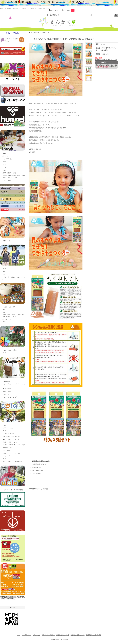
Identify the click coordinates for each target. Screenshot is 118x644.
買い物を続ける (36, 467)
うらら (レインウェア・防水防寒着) (13, 490)
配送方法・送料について (78, 635)
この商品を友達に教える (39, 464)
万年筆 (4, 153)
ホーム (19, 635)
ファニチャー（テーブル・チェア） (13, 436)
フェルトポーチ (7, 394)
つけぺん (5, 164)
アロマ (4, 322)
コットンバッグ (7, 389)
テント (4, 425)
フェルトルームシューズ (10, 397)
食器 (4, 310)
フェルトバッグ (7, 391)
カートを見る (69, 10)
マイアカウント (55, 10)
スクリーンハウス (8, 428)
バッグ (4, 269)
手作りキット (45, 33)
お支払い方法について (63, 635)
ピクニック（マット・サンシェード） (13, 453)
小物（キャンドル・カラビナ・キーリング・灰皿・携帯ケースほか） (14, 314)
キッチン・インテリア (9, 307)
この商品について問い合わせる (41, 461)
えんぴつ (5, 170)
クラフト (37, 33)
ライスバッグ (6, 381)
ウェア (4, 271)
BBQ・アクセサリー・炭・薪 (11, 439)
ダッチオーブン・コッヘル (10, 442)
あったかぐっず (7, 319)
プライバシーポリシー (48, 635)
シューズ (5, 274)
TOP (30, 33)
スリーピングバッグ (8, 434)
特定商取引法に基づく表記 (94, 635)
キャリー (5, 459)
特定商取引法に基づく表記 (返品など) (106, 60)
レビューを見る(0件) (38, 470)
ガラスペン (6, 162)
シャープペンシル (8, 159)
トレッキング (6, 456)
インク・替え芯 (7, 180)
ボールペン (6, 156)
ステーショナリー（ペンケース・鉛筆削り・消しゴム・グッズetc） (14, 177)
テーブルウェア (7, 450)
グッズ (4, 353)
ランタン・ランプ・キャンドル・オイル (14, 445)
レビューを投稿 (36, 474)
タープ (4, 431)
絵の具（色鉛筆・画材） (10, 173)
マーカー (5, 167)
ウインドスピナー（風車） (10, 350)
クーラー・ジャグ (8, 448)
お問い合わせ (36, 635)
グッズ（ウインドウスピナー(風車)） (13, 462)
